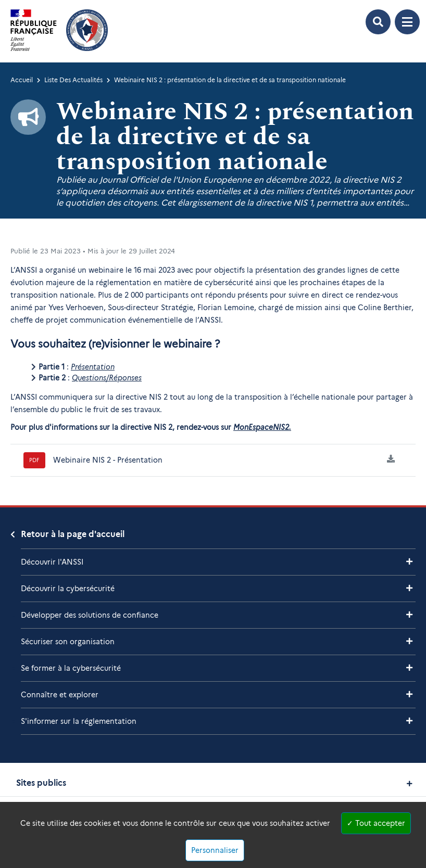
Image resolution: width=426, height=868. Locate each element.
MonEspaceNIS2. (262, 427)
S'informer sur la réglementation (79, 721)
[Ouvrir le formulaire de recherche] (378, 22)
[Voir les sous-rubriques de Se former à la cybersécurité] (409, 668)
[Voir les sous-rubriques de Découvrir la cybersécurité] (409, 588)
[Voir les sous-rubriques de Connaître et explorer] (409, 694)
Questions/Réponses (107, 378)
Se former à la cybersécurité (71, 668)
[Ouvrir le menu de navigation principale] (407, 22)
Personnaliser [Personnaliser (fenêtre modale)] (215, 850)
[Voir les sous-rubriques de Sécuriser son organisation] (409, 641)
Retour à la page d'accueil (73, 534)
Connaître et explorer (60, 695)
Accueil (22, 80)
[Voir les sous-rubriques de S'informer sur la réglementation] (409, 721)
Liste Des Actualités (73, 80)
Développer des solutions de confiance (90, 615)
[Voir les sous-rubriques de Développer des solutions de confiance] (409, 615)
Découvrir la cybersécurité (68, 589)
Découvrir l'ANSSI (52, 562)
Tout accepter (376, 823)
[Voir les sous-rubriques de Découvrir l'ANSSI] (409, 562)
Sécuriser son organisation (68, 642)
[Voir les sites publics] (410, 783)
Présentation (93, 367)
